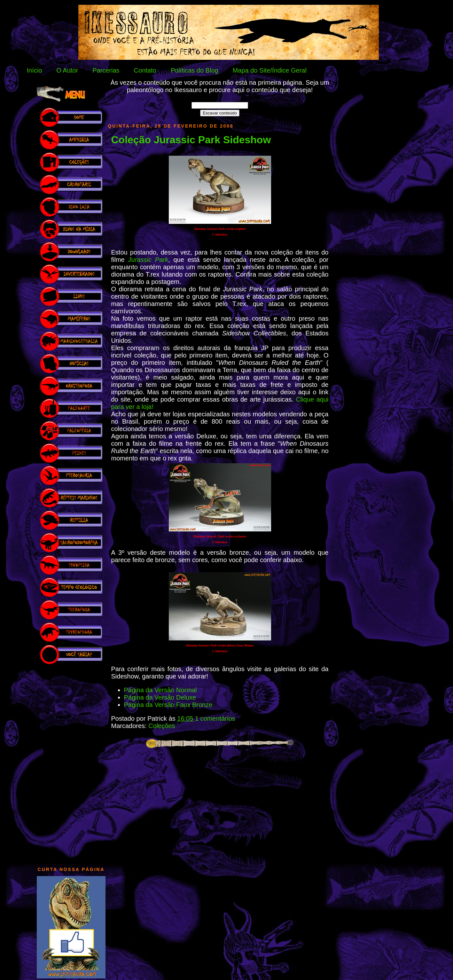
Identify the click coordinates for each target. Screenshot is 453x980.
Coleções (162, 726)
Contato (145, 70)
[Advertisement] (71, 762)
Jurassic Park (148, 260)
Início (35, 70)
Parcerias (106, 70)
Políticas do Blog (195, 70)
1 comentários (215, 718)
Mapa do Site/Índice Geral (270, 70)
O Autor (67, 70)
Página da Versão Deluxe (160, 697)
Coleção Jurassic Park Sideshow (191, 140)
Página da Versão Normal (160, 690)
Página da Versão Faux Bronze (168, 705)
